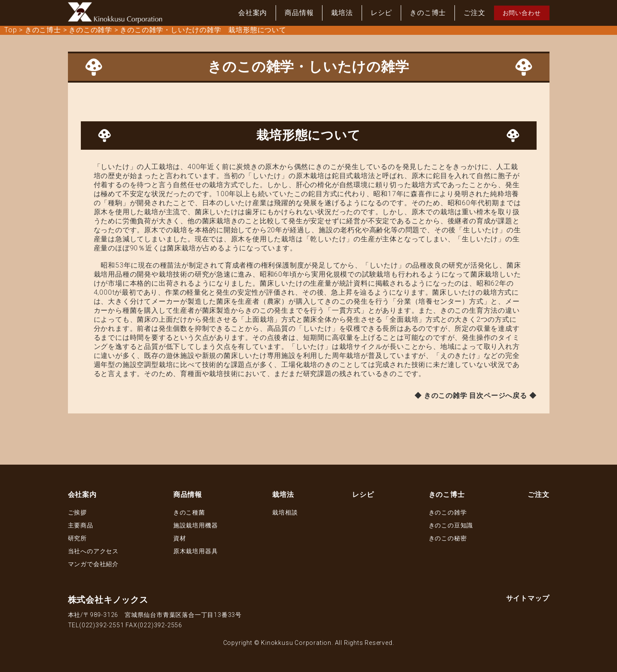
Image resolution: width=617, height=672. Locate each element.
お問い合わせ (522, 13)
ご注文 (474, 13)
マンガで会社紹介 (93, 564)
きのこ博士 (428, 13)
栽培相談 (285, 512)
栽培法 (342, 13)
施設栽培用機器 (196, 525)
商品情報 (299, 13)
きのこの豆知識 (451, 525)
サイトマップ (528, 598)
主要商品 (81, 525)
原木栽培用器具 (196, 551)
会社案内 (253, 13)
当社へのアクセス (93, 551)
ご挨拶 (77, 512)
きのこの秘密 (448, 538)
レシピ (381, 13)
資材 (180, 538)
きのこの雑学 (448, 512)
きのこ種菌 (189, 512)
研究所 (77, 538)
